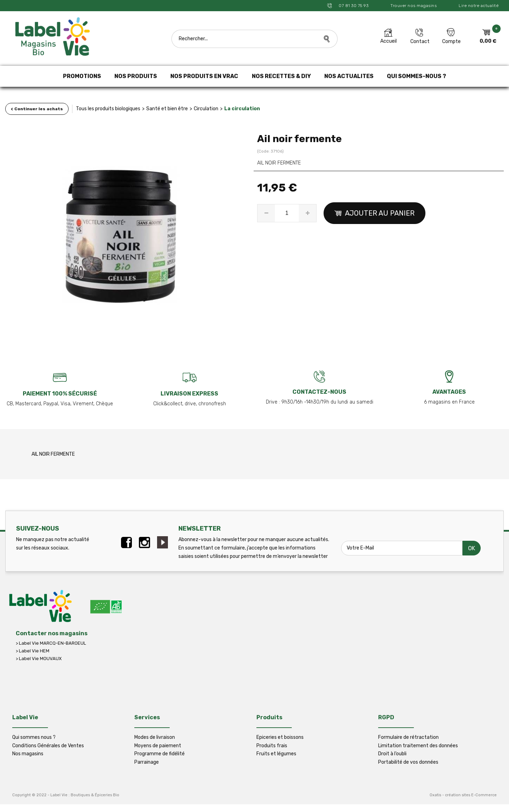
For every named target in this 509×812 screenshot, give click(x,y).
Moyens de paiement (158, 746)
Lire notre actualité (479, 6)
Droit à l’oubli (392, 754)
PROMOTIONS (82, 76)
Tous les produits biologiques (108, 109)
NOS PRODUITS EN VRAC (204, 76)
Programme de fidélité (160, 754)
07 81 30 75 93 (353, 6)
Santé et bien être (167, 109)
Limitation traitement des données (418, 746)
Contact (420, 41)
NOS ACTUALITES (349, 76)
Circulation (206, 109)
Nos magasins (28, 754)
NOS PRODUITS (136, 76)
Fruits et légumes (276, 754)
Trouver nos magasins (413, 6)
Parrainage (147, 762)
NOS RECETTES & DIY (281, 76)
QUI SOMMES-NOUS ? (416, 76)
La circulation (242, 109)
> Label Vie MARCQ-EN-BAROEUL (51, 643)
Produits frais (272, 746)
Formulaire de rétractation (408, 737)
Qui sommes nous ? (34, 737)
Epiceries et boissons (280, 737)
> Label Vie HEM (33, 651)
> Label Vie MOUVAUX (39, 659)
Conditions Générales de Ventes (48, 746)
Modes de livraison (155, 737)
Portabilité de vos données (408, 762)
